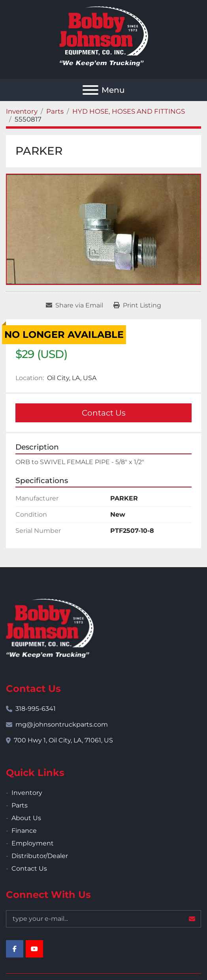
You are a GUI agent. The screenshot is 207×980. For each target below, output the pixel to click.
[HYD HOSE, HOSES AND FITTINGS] (129, 111)
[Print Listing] (137, 305)
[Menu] (90, 90)
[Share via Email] (74, 305)
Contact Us (104, 413)
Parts (20, 805)
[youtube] (34, 949)
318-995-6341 (36, 709)
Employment (33, 843)
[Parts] (55, 111)
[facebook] (15, 949)
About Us (26, 818)
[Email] (103, 919)
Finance (24, 831)
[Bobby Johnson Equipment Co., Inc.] (50, 628)
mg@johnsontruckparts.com (62, 724)
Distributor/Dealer (40, 856)
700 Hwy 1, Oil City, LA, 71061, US (63, 740)
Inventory (27, 793)
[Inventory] (22, 111)
